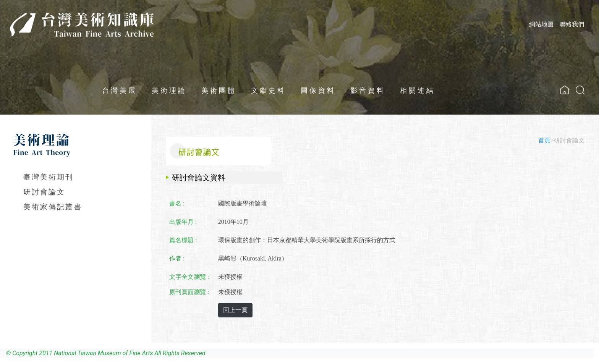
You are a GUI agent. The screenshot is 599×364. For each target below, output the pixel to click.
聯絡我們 (572, 24)
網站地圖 (541, 24)
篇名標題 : (183, 240)
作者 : (177, 258)
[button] (580, 90)
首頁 (544, 140)
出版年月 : (183, 222)
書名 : (177, 203)
